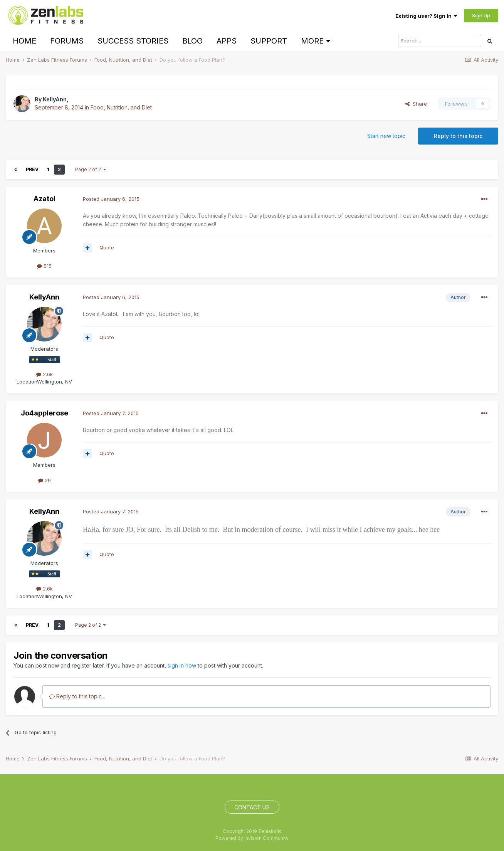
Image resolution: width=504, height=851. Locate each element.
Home (24, 41)
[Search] (440, 41)
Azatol (45, 199)
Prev (32, 169)
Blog (192, 41)
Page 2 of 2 (91, 169)
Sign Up (481, 15)
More (316, 41)
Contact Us (252, 807)
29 (45, 480)
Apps (227, 41)
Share (416, 104)
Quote (107, 247)
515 (44, 266)
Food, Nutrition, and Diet (121, 107)
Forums (67, 41)
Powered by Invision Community (252, 838)
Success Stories (133, 41)
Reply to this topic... (77, 696)
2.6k (45, 374)
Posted (111, 199)
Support (269, 41)
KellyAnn (55, 99)
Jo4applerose (45, 413)
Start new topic (386, 136)
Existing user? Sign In (426, 16)
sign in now (182, 665)
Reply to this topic (458, 136)
